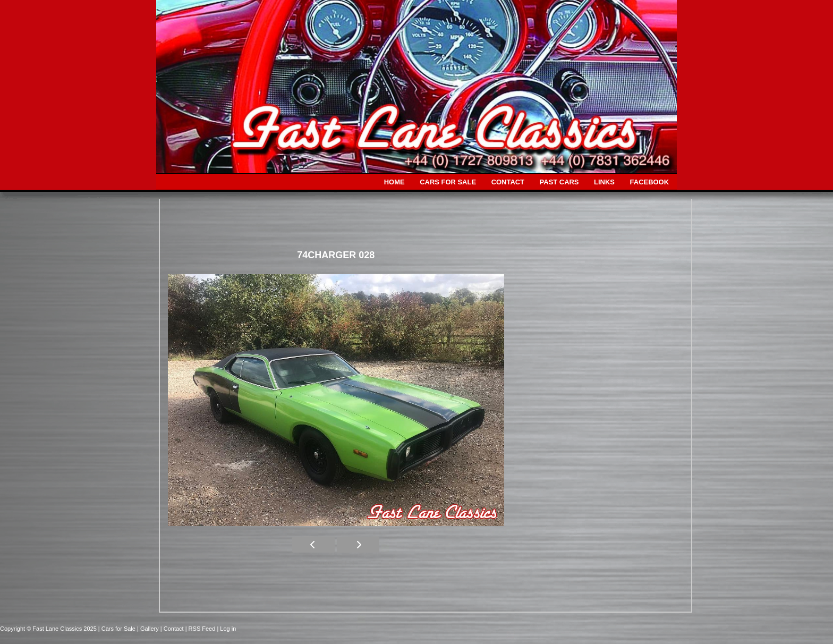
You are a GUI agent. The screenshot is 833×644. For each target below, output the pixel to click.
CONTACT (508, 182)
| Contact (173, 629)
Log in (228, 629)
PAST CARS (559, 182)
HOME (394, 182)
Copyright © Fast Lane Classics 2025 (49, 629)
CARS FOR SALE (448, 182)
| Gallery (149, 629)
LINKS (604, 182)
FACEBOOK (649, 182)
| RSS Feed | (203, 629)
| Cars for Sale (118, 629)
